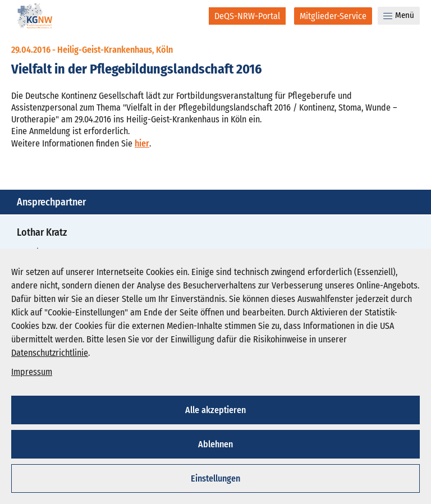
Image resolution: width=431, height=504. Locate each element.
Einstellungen (215, 478)
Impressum (32, 372)
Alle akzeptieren (215, 410)
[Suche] (193, 16)
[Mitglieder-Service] (333, 16)
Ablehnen (215, 444)
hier (142, 143)
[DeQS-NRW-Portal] (247, 16)
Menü (399, 15)
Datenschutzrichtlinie (50, 353)
